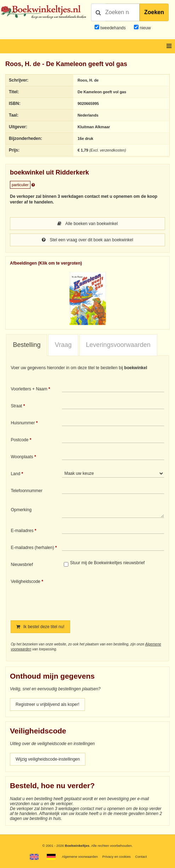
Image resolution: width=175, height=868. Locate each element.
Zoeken (154, 12)
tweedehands (113, 28)
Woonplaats (22, 457)
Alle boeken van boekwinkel (88, 224)
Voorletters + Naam (29, 389)
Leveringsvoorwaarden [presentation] (118, 345)
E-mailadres (22, 531)
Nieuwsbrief (22, 565)
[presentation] (121, 595)
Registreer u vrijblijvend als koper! (47, 704)
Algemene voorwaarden (80, 857)
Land (15, 474)
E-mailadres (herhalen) (32, 548)
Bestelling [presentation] (27, 345)
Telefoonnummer (26, 491)
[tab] (27, 345)
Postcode (19, 440)
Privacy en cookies (117, 857)
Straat (16, 406)
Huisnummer (23, 423)
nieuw (145, 28)
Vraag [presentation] (63, 345)
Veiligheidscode (25, 581)
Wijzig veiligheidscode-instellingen (48, 759)
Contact (141, 857)
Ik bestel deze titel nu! (40, 627)
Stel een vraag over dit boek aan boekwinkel (87, 240)
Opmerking (21, 510)
